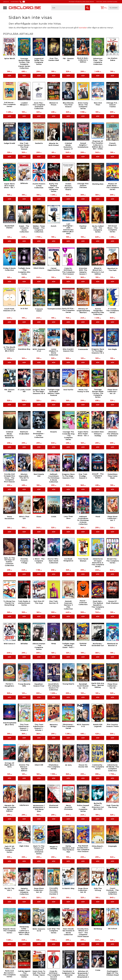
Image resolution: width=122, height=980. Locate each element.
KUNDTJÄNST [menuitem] (15, 2)
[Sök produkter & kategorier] (68, 8)
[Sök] (88, 8)
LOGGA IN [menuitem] (6, 2)
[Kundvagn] (109, 8)
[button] (5, 8)
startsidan (83, 28)
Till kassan (113, 8)
